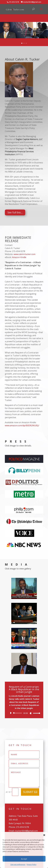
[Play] (11, 713)
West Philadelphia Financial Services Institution (19, 151)
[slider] (18, 713)
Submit (28, 792)
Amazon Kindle (19, 257)
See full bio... (15, 212)
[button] (44, 835)
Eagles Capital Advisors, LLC (29, 139)
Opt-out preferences (18, 864)
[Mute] (31, 713)
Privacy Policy (31, 864)
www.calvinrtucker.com (24, 254)
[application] (24, 713)
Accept (24, 859)
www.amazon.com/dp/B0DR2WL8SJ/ (22, 425)
